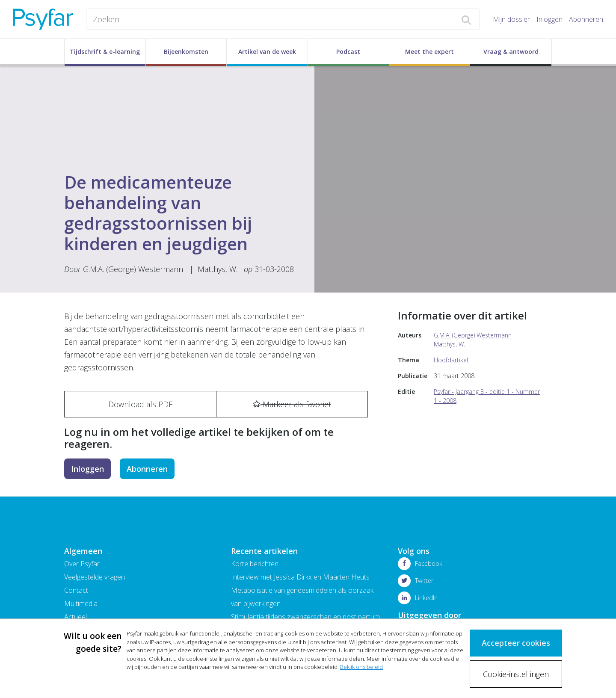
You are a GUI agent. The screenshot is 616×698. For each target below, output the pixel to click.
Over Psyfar (82, 564)
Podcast (348, 52)
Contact (76, 590)
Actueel (76, 617)
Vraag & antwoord (511, 52)
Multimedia (81, 603)
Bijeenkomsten (186, 52)
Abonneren (586, 19)
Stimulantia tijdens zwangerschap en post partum (305, 617)
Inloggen (549, 19)
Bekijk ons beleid (361, 667)
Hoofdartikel (451, 360)
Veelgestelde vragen (95, 577)
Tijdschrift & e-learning (105, 52)
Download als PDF (140, 404)
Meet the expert (429, 52)
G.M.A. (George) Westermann (133, 269)
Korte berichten (255, 564)
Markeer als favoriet (292, 404)
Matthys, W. (218, 269)
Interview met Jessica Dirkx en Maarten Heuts (300, 577)
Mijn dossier (511, 19)
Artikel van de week (267, 52)
